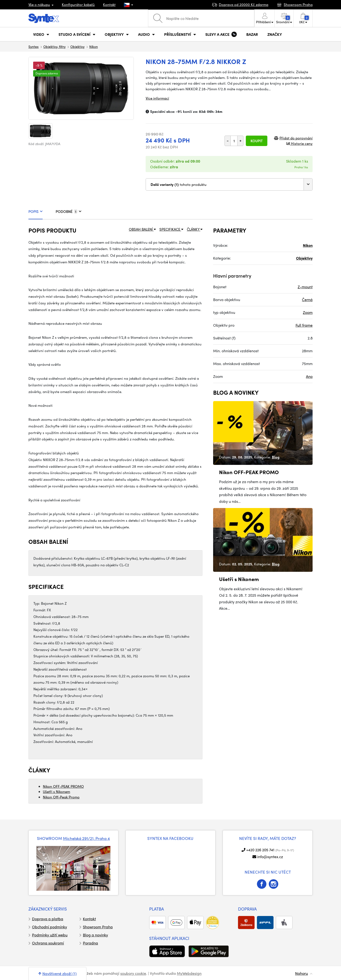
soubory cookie (133, 973)
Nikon (94, 46)
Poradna (90, 943)
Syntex (34, 46)
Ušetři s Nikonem (56, 792)
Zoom (308, 312)
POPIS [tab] (36, 211)
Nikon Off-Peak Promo (61, 797)
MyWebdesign (189, 973)
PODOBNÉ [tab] (69, 211)
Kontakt (109, 5)
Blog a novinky (95, 935)
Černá (307, 300)
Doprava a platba (48, 919)
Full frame (304, 325)
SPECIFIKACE (171, 229)
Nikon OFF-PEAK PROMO (63, 786)
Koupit (257, 141)
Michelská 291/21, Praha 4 (86, 838)
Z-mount (305, 287)
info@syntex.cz (270, 857)
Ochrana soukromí (48, 943)
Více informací (157, 98)
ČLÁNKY (195, 229)
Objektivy (77, 46)
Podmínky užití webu (50, 935)
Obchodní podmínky (49, 927)
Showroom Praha (98, 927)
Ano (309, 376)
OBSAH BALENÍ (142, 229)
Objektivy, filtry (54, 46)
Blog (276, 457)
